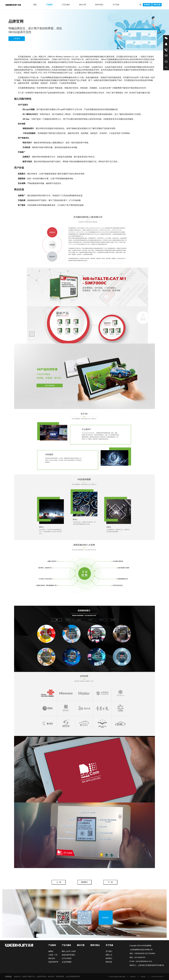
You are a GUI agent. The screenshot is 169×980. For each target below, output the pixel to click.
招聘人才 (109, 955)
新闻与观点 (99, 5)
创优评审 (51, 976)
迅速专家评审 (53, 962)
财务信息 (109, 962)
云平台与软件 (67, 958)
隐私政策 (133, 977)
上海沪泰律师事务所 (73, 976)
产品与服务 (66, 5)
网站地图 (123, 977)
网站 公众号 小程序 (69, 951)
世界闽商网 (60, 976)
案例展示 (84, 882)
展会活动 (52, 958)
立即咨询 (17, 39)
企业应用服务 (67, 962)
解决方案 (83, 5)
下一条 (110, 882)
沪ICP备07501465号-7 (157, 977)
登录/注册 (157, 5)
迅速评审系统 (41, 976)
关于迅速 (116, 5)
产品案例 (49, 5)
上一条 (59, 882)
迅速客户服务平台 (29, 976)
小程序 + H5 (53, 955)
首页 (35, 5)
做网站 (51, 951)
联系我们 (147, 5)
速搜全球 (17, 976)
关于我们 (109, 951)
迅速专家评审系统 (68, 955)
